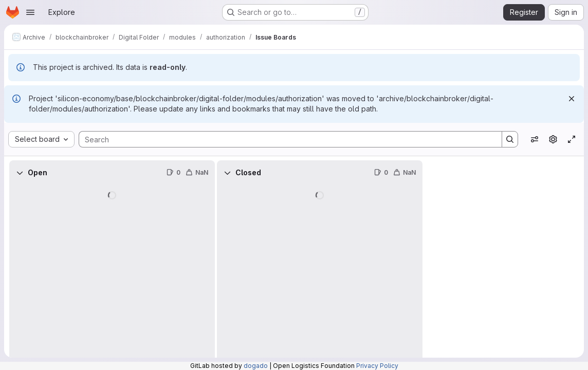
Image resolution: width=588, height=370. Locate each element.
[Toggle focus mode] (572, 139)
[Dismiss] (572, 99)
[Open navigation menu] (30, 12)
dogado (256, 366)
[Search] (285, 139)
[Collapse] (20, 173)
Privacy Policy (377, 366)
